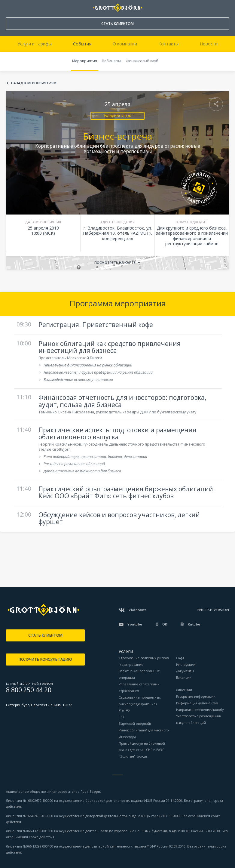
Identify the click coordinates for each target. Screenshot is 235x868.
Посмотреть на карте (115, 263)
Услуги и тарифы (35, 44)
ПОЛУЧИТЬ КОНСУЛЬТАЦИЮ (45, 659)
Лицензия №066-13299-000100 (30, 846)
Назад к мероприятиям (34, 83)
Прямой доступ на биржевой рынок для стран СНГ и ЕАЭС (142, 747)
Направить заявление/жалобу (200, 710)
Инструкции (186, 665)
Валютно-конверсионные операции (139, 674)
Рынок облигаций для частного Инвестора (144, 734)
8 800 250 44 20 (9, 6)
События (82, 44)
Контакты (168, 44)
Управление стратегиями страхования (139, 687)
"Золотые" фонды (133, 756)
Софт (180, 658)
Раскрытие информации (196, 697)
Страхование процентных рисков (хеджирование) (140, 701)
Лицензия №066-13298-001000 (30, 831)
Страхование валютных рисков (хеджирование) (144, 661)
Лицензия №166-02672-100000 (30, 801)
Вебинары (111, 61)
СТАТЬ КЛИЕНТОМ (117, 24)
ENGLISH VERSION (213, 610)
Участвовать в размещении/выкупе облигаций (199, 719)
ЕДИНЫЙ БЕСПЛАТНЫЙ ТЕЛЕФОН (29, 684)
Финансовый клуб (142, 61)
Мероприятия (85, 61)
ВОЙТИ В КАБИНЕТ (225, 8)
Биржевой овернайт (135, 724)
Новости (209, 44)
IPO (121, 717)
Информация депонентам (197, 703)
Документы (185, 671)
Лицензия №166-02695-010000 (30, 816)
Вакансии (184, 678)
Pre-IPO (124, 710)
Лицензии (184, 690)
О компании (125, 44)
